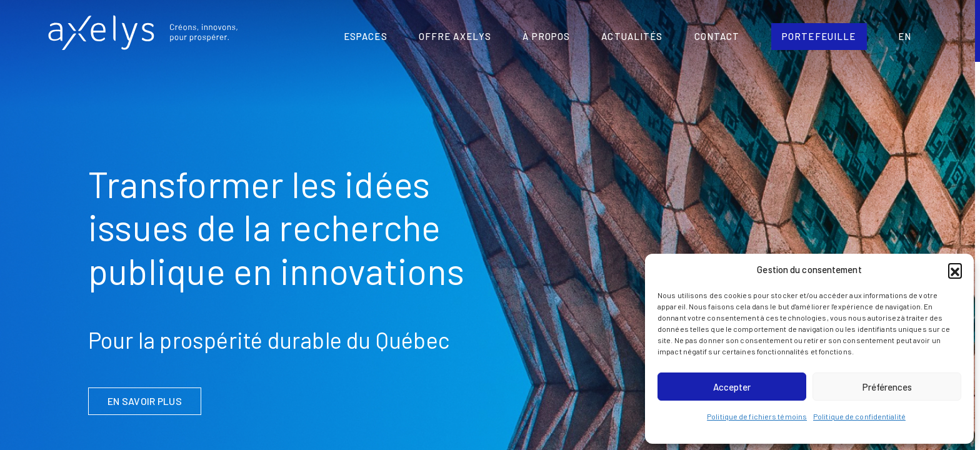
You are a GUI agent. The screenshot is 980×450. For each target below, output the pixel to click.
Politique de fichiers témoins (757, 416)
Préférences (887, 387)
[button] (955, 270)
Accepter (732, 387)
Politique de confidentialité (859, 416)
